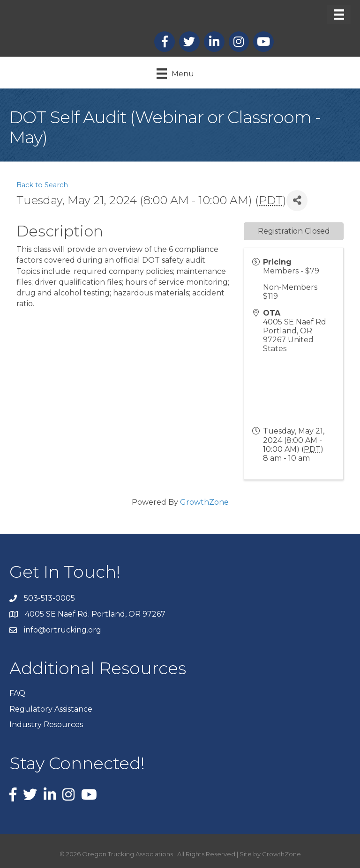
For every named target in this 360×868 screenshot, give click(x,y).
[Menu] (339, 15)
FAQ (17, 693)
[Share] (297, 201)
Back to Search (42, 185)
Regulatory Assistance (51, 709)
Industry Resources (46, 725)
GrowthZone (204, 502)
